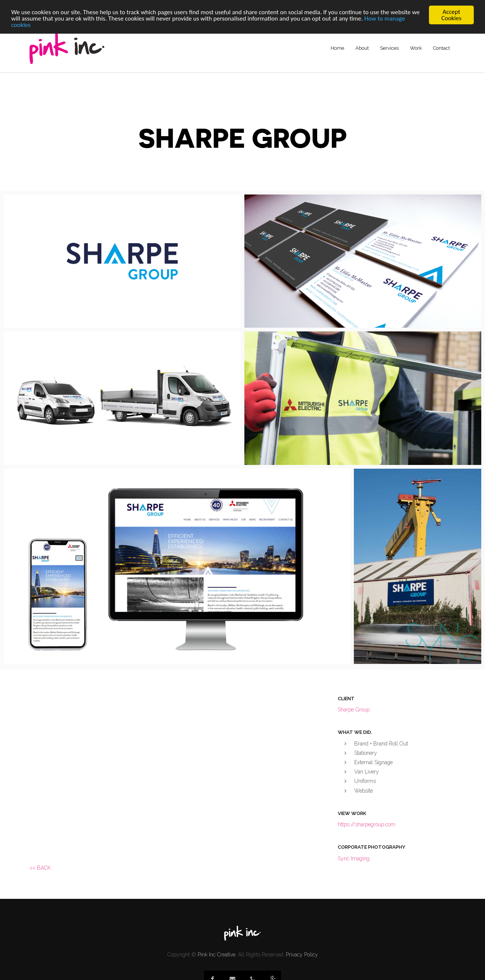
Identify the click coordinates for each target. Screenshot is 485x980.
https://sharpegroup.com (367, 824)
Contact (441, 48)
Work (416, 48)
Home (337, 48)
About (362, 48)
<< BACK (40, 868)
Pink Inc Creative (217, 955)
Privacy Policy (302, 955)
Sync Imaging (354, 858)
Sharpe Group (354, 710)
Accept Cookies (451, 15)
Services (389, 48)
